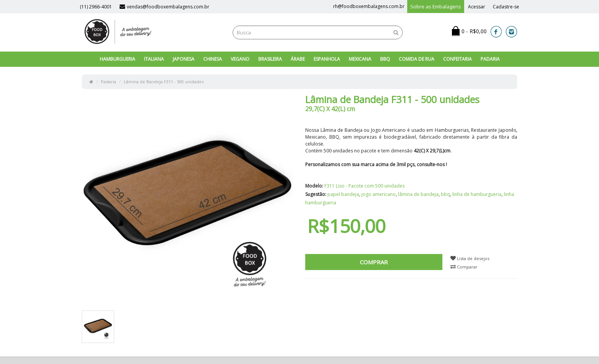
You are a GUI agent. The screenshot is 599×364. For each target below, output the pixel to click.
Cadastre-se (506, 7)
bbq (445, 194)
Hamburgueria (117, 59)
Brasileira (270, 59)
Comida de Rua (417, 59)
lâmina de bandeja (418, 194)
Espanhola (327, 59)
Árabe (298, 59)
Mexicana (360, 59)
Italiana (154, 59)
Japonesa (184, 59)
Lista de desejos (470, 258)
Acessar (477, 7)
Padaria (490, 59)
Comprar (374, 262)
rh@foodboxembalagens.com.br (369, 6)
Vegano (240, 59)
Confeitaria (457, 59)
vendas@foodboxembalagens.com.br (164, 7)
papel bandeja (343, 194)
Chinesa (213, 59)
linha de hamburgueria (477, 194)
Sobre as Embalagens (436, 6)
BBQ (385, 59)
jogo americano (379, 194)
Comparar (464, 267)
